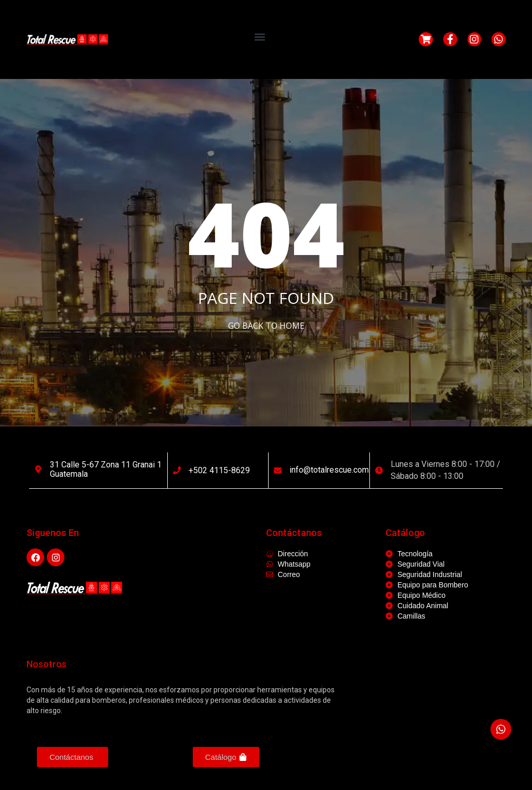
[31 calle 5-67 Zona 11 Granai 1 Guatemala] (38, 469)
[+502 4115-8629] (177, 470)
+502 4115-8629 (219, 470)
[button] (260, 37)
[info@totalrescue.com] (278, 470)
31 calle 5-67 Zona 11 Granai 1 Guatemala (106, 469)
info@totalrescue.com (329, 470)
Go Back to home (266, 326)
